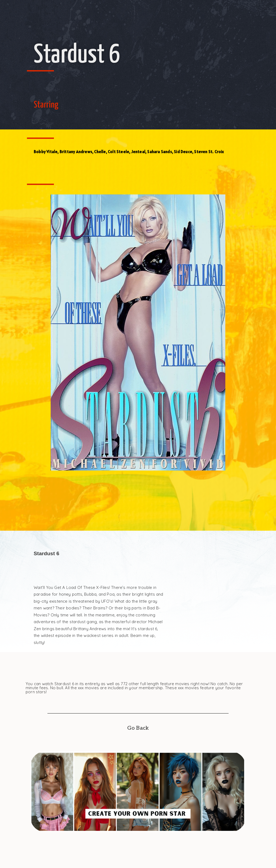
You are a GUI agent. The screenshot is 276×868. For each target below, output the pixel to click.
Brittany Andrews (76, 152)
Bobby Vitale (46, 152)
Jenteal (138, 152)
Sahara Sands (159, 152)
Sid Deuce (183, 152)
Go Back (138, 728)
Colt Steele (118, 152)
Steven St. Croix (209, 152)
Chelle (100, 152)
